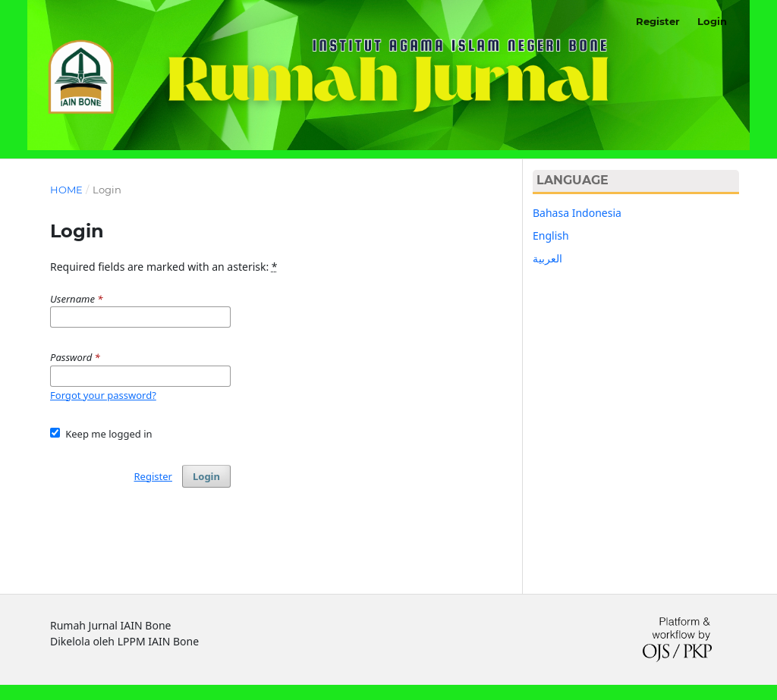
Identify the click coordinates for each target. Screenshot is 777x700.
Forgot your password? (103, 395)
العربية (547, 258)
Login (712, 21)
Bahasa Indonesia (577, 213)
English (551, 235)
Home (66, 190)
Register (658, 21)
